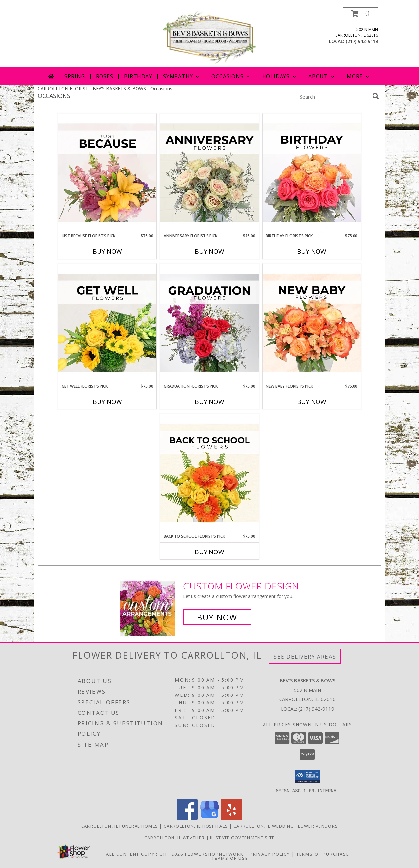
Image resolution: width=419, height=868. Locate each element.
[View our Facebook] (187, 818)
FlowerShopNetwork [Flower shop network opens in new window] (214, 854)
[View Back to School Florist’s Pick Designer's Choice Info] (209, 474)
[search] (376, 96)
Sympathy (182, 76)
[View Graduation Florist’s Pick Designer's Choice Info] (209, 323)
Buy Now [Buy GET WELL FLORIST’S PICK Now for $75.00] (107, 402)
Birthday (138, 76)
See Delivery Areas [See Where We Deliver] (305, 656)
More (359, 76)
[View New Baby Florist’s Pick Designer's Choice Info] (312, 323)
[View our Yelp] (232, 818)
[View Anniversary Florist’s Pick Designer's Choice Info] (209, 173)
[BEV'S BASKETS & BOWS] (209, 37)
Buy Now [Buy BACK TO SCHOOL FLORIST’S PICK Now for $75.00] (209, 552)
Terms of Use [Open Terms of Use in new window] (230, 858)
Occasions (231, 76)
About (322, 76)
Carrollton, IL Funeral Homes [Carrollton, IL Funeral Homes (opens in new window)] (120, 826)
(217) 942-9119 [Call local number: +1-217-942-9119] (362, 41)
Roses (105, 76)
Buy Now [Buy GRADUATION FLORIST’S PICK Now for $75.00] (209, 402)
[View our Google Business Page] (209, 818)
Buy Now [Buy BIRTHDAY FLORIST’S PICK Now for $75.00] (312, 251)
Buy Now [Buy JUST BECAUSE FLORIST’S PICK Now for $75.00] (107, 251)
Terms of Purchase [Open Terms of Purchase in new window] (323, 854)
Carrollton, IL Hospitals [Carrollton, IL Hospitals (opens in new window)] (196, 826)
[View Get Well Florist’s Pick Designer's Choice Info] (107, 323)
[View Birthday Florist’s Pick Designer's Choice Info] (312, 173)
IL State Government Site (242, 837)
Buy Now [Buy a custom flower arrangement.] (217, 617)
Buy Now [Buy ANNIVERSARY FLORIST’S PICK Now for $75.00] (209, 251)
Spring (75, 76)
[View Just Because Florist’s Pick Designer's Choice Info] (107, 173)
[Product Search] (334, 97)
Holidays (280, 76)
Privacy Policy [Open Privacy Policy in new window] (270, 854)
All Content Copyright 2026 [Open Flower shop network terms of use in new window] (145, 854)
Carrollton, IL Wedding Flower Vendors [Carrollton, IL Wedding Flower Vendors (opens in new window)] (286, 826)
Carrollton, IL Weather (175, 837)
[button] (360, 14)
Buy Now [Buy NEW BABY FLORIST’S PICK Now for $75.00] (312, 402)
